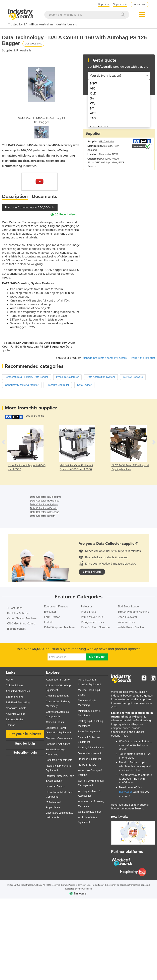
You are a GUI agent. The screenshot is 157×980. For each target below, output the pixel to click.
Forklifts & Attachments (59, 760)
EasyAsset (126, 792)
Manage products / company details (105, 358)
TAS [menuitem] (93, 118)
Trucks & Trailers (87, 765)
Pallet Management (89, 732)
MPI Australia (23, 50)
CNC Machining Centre (21, 624)
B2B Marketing (14, 697)
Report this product (143, 358)
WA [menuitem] (92, 104)
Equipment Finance (56, 607)
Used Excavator (127, 617)
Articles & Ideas (14, 685)
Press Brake (89, 612)
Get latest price (33, 44)
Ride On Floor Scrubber (96, 627)
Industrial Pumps (55, 786)
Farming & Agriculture (58, 744)
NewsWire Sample (16, 708)
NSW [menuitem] (93, 83)
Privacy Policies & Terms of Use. (76, 885)
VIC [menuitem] (93, 88)
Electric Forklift (16, 629)
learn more (92, 572)
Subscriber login (25, 753)
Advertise (139, 4)
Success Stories (15, 720)
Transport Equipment (90, 759)
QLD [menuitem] (93, 93)
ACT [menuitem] (93, 113)
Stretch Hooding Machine (133, 612)
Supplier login (25, 744)
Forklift (48, 622)
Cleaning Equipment (57, 696)
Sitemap (11, 725)
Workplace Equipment (90, 812)
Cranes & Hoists (55, 722)
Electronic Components (59, 738)
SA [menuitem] (92, 99)
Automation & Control (58, 680)
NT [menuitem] (92, 109)
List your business (25, 734)
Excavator (50, 612)
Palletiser (87, 607)
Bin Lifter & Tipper (18, 613)
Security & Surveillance (91, 748)
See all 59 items (35, 416)
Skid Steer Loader (129, 607)
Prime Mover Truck (93, 617)
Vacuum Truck (126, 622)
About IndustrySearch (18, 691)
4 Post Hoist (15, 608)
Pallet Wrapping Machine (59, 627)
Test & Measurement (90, 753)
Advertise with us (15, 714)
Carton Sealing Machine (22, 618)
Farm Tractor (52, 617)
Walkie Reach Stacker (131, 627)
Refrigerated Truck (93, 622)
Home (9, 680)
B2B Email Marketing (18, 703)
